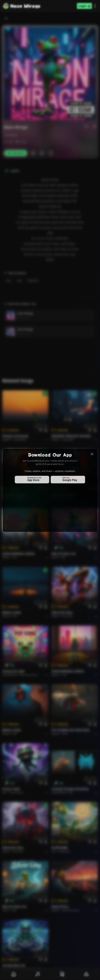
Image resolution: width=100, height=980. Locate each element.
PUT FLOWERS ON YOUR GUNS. (71, 730)
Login (84, 6)
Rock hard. (67, 616)
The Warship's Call (14, 965)
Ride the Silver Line (64, 554)
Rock (64, 557)
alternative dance (29, 675)
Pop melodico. (20, 440)
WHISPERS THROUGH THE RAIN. (71, 436)
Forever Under (11, 789)
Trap (19, 281)
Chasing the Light (13, 671)
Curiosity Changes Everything (70, 789)
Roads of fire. (60, 907)
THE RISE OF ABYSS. (14, 495)
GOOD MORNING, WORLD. (19, 554)
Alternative (68, 440)
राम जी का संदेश (60, 848)
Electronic (33, 281)
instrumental (16, 793)
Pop (8, 281)
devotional (64, 851)
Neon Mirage (25, 313)
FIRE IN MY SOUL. (62, 613)
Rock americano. (71, 910)
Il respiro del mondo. (16, 436)
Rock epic (18, 499)
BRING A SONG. (12, 613)
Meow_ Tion (23, 318)
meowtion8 (11, 135)
